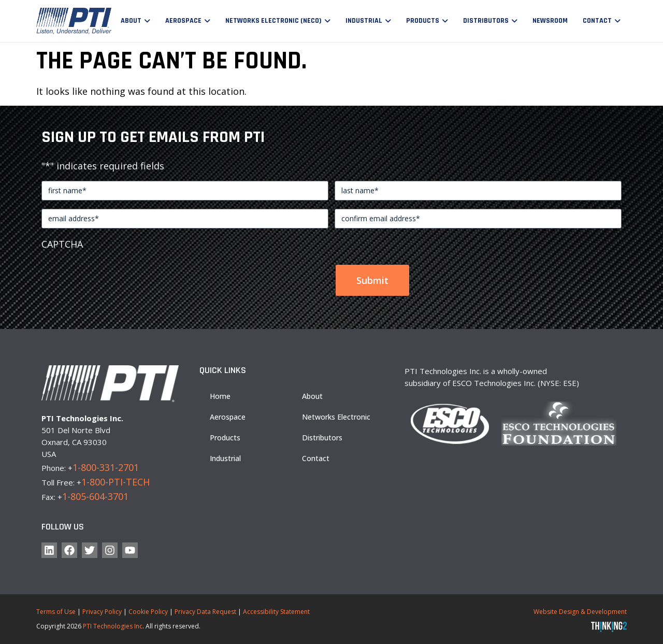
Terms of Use (56, 612)
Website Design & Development (580, 612)
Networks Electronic (336, 417)
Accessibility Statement (276, 612)
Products (423, 21)
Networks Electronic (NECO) (273, 21)
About (131, 21)
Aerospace (183, 21)
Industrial (364, 21)
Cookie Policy (148, 612)
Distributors (486, 21)
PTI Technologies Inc (113, 626)
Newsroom (550, 21)
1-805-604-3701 (95, 496)
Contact (597, 21)
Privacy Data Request (205, 612)
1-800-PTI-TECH (116, 482)
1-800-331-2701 (106, 467)
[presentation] (120, 276)
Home (220, 396)
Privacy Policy (102, 612)
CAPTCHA (62, 244)
